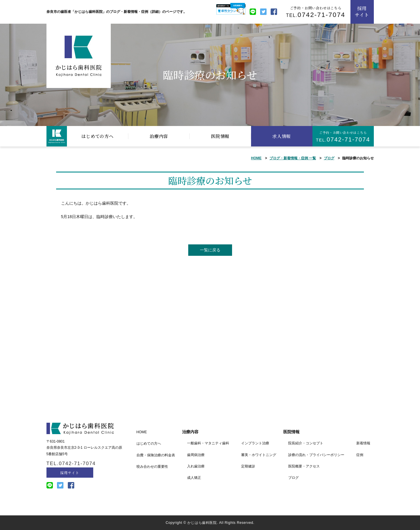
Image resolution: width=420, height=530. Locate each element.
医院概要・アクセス (304, 466)
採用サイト (362, 12)
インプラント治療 (255, 443)
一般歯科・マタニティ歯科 (208, 443)
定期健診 (248, 466)
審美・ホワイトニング (259, 455)
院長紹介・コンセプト (306, 443)
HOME (256, 158)
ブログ (329, 158)
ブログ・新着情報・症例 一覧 (293, 158)
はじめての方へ (97, 136)
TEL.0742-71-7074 (71, 463)
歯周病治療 (196, 455)
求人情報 (282, 136)
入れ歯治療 (196, 466)
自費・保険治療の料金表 (156, 455)
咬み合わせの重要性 (152, 467)
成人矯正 (194, 478)
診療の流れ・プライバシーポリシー (316, 455)
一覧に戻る (210, 250)
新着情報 (363, 443)
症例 (360, 455)
